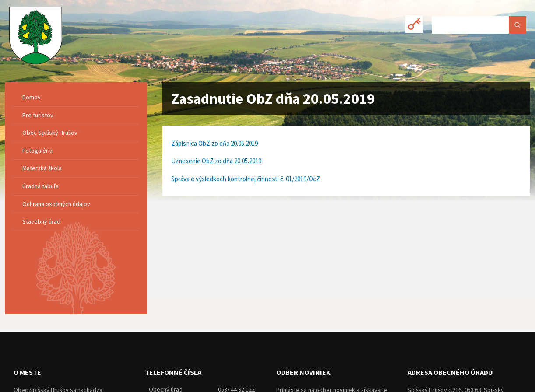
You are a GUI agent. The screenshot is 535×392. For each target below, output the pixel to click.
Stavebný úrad (41, 221)
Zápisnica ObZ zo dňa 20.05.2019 (215, 143)
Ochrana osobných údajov (56, 204)
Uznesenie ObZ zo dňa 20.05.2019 (216, 161)
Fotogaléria (37, 150)
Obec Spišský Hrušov (50, 133)
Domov (32, 97)
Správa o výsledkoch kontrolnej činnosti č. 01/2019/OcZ (246, 179)
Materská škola (42, 168)
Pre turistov (38, 115)
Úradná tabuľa (40, 186)
